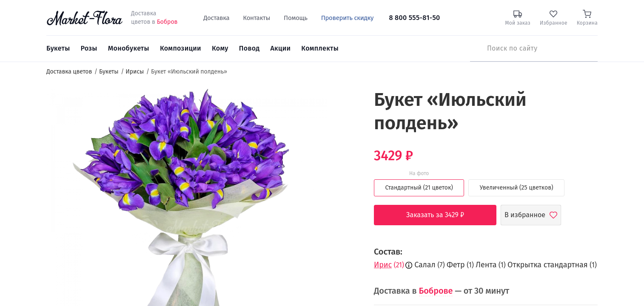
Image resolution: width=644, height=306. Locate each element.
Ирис (383, 265)
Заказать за (442, 215)
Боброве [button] (436, 291)
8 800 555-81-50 (414, 18)
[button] (343, 104)
